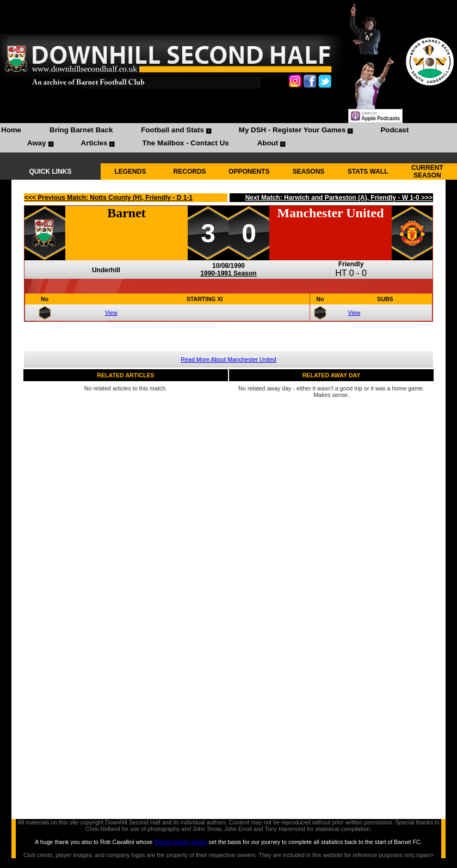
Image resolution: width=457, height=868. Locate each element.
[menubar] (228, 138)
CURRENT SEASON (427, 172)
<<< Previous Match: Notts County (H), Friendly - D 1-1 (109, 198)
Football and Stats (172, 130)
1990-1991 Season (228, 273)
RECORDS (190, 172)
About (268, 143)
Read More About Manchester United (228, 359)
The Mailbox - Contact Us (185, 143)
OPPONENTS (249, 172)
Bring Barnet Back (81, 130)
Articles (94, 143)
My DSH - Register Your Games (292, 130)
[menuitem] (11, 131)
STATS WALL (368, 172)
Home (11, 130)
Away (37, 143)
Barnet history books (180, 842)
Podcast (394, 130)
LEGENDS (130, 172)
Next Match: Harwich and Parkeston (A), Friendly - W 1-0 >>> (339, 198)
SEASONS (309, 172)
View (111, 313)
